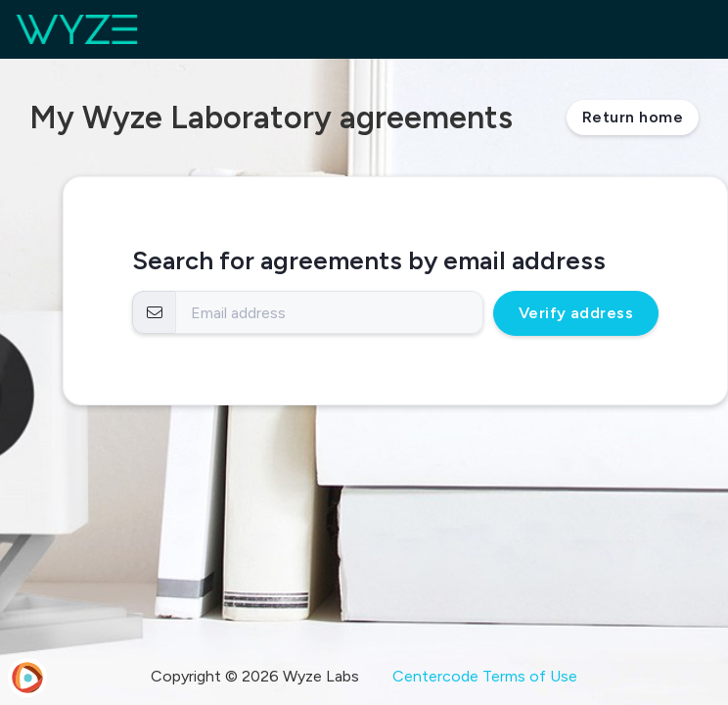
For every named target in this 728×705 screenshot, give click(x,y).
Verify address (576, 313)
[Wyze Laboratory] (77, 29)
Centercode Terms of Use (485, 676)
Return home (633, 117)
